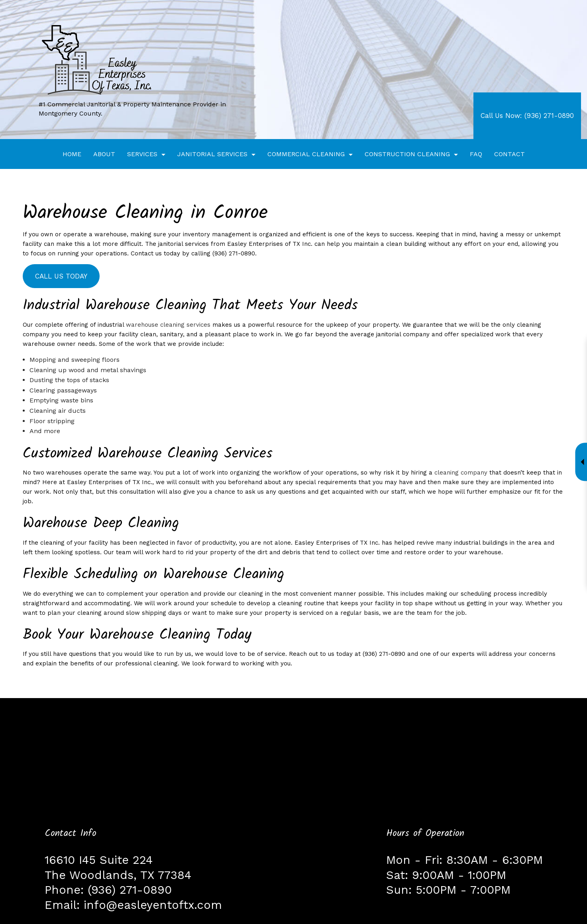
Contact (509, 154)
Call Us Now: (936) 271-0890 (527, 116)
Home (72, 154)
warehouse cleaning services (168, 325)
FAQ (476, 154)
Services (142, 154)
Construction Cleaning (407, 154)
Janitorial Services (212, 154)
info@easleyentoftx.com (153, 905)
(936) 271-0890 (130, 890)
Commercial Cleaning (306, 154)
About (104, 154)
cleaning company (461, 473)
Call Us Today (58, 276)
